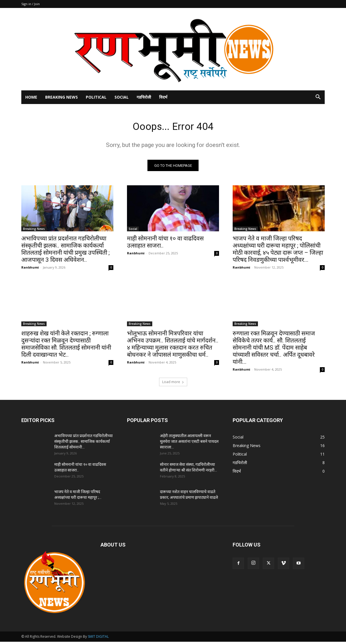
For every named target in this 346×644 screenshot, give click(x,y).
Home (31, 97)
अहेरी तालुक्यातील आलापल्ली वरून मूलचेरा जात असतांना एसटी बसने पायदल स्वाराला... (189, 444)
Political (96, 97)
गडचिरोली (144, 97)
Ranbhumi (30, 270)
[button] (318, 98)
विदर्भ (163, 97)
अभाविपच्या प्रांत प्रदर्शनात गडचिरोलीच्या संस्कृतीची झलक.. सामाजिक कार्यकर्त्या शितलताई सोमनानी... (84, 444)
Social (122, 97)
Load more (173, 384)
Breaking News (62, 97)
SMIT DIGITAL (98, 639)
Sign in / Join (31, 4)
